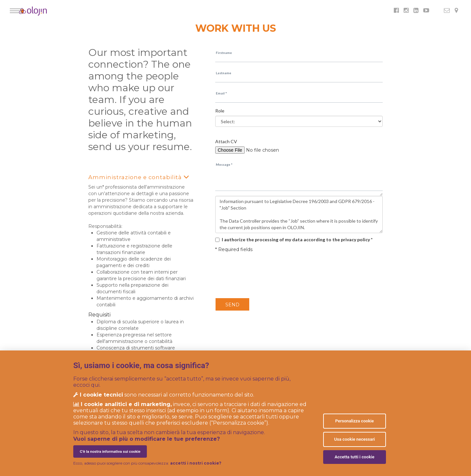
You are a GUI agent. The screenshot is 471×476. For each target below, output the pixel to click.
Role (220, 111)
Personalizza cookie (355, 421)
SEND (232, 305)
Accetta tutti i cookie (355, 457)
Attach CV (226, 141)
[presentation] (253, 276)
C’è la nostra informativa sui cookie (110, 451)
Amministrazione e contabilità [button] (135, 177)
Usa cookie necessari (354, 439)
